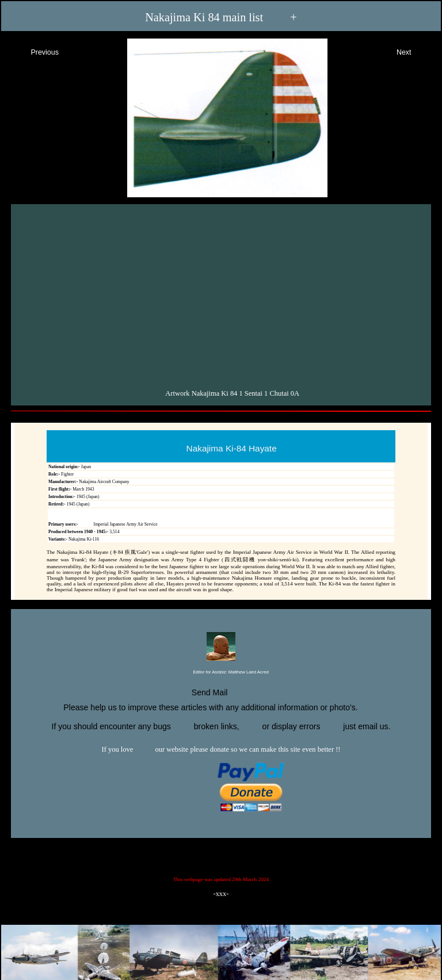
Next (414, 51)
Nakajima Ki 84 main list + (221, 18)
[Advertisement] (222, 294)
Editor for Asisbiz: (221, 673)
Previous (35, 51)
